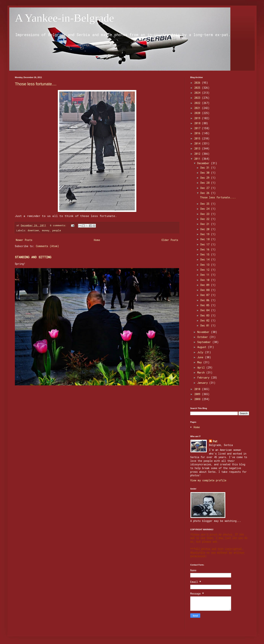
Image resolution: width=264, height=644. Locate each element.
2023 (198, 98)
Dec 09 (206, 285)
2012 (198, 154)
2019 (198, 118)
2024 (198, 93)
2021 (198, 108)
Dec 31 (206, 168)
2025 (198, 88)
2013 (198, 148)
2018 (198, 123)
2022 (198, 103)
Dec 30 (206, 173)
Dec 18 (206, 239)
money (46, 230)
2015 (198, 138)
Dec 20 (206, 229)
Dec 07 (206, 295)
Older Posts (170, 240)
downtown (33, 230)
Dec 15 (206, 254)
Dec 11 (206, 275)
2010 (198, 389)
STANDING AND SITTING (33, 257)
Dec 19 (206, 234)
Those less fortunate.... (36, 84)
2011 (198, 159)
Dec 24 (206, 209)
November (204, 332)
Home (97, 240)
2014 (198, 143)
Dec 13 (206, 265)
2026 (198, 83)
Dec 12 (206, 270)
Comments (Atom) (47, 246)
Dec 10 (206, 280)
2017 (198, 128)
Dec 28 (206, 183)
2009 (198, 394)
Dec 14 (206, 259)
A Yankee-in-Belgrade (64, 18)
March (202, 372)
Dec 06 (206, 300)
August (203, 347)
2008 (198, 399)
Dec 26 (206, 193)
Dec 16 (206, 249)
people (57, 230)
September (205, 342)
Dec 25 (206, 204)
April (202, 367)
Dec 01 (206, 325)
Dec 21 (206, 224)
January (203, 383)
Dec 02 (206, 320)
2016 (198, 133)
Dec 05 (206, 305)
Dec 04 (206, 310)
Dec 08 (206, 290)
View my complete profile (208, 480)
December (204, 163)
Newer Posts (24, 240)
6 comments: (59, 225)
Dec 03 (206, 315)
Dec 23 (206, 214)
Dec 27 (206, 188)
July (201, 352)
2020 (198, 113)
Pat (215, 441)
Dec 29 (206, 178)
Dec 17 (206, 244)
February (204, 377)
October (203, 337)
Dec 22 (206, 219)
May (200, 362)
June (201, 357)
